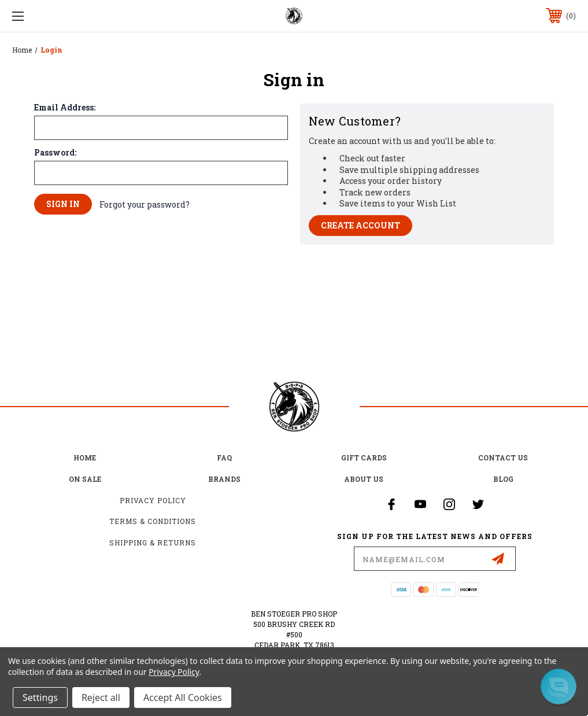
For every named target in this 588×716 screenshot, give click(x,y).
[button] (559, 687)
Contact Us (503, 457)
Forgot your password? (145, 204)
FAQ (224, 457)
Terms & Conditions (153, 521)
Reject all (101, 697)
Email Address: (65, 108)
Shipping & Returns (153, 542)
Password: (55, 153)
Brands (224, 479)
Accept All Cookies (183, 697)
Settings (40, 697)
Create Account (360, 225)
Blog (503, 479)
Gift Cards (364, 457)
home (85, 457)
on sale (85, 479)
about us (364, 479)
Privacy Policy (153, 500)
